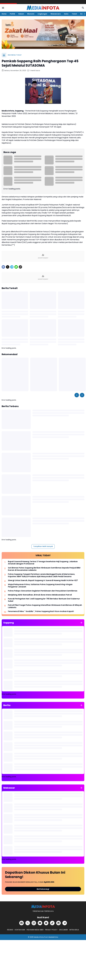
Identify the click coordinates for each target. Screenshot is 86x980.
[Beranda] (4, 55)
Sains (66, 14)
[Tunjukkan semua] (81, 623)
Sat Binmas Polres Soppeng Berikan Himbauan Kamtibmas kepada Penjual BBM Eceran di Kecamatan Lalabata (44, 569)
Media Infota (39, 937)
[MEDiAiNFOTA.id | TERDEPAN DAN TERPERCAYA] (43, 907)
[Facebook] (3, 267)
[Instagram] (34, 923)
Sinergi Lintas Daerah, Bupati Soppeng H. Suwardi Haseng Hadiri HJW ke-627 (43, 581)
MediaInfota (53, 937)
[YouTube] (40, 923)
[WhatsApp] (16, 267)
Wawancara (56, 14)
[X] (8, 267)
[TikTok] (52, 923)
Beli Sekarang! (43, 889)
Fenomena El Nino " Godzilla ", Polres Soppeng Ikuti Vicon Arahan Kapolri (41, 611)
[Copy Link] (20, 267)
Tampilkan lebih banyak (43, 546)
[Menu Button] (3, 8)
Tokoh (74, 14)
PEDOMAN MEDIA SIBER (35, 930)
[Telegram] (12, 267)
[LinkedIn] (58, 923)
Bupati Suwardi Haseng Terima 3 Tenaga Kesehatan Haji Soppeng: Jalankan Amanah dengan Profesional (43, 563)
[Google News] (46, 923)
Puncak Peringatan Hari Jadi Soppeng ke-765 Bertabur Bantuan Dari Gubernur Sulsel (44, 600)
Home (4, 14)
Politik (12, 14)
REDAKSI (10, 930)
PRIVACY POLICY (51, 930)
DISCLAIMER (63, 930)
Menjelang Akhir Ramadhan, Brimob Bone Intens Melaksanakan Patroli (40, 595)
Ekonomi (31, 14)
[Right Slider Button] (84, 14)
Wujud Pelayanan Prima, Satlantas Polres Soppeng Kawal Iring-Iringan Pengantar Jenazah (40, 586)
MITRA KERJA (74, 930)
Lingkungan (42, 14)
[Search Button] (83, 8)
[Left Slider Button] (77, 395)
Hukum (21, 14)
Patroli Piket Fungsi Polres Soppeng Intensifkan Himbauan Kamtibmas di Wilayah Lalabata (45, 606)
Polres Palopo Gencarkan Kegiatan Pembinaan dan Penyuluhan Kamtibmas (43, 591)
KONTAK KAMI (20, 930)
